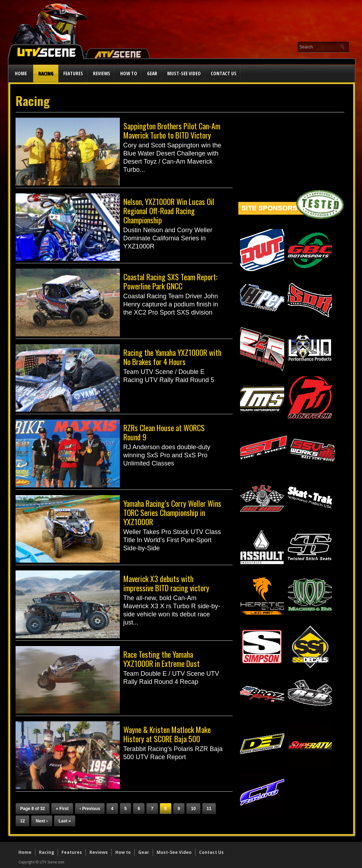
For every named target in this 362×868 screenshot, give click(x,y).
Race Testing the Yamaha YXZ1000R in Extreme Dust (162, 659)
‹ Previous (90, 809)
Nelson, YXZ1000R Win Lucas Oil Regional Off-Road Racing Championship (169, 211)
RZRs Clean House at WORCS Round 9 (164, 432)
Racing (46, 73)
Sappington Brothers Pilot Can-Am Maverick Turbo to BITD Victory (172, 130)
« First (62, 809)
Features (73, 73)
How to (129, 73)
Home (21, 73)
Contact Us (224, 73)
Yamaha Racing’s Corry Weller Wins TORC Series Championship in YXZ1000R (172, 512)
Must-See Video (184, 73)
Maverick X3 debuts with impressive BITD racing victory (166, 583)
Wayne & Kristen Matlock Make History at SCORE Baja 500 (167, 734)
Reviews (102, 73)
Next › (42, 821)
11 (209, 809)
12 (22, 821)
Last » (65, 821)
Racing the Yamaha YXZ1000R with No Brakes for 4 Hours (172, 357)
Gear (152, 73)
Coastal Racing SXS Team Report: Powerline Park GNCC (170, 281)
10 (193, 809)
